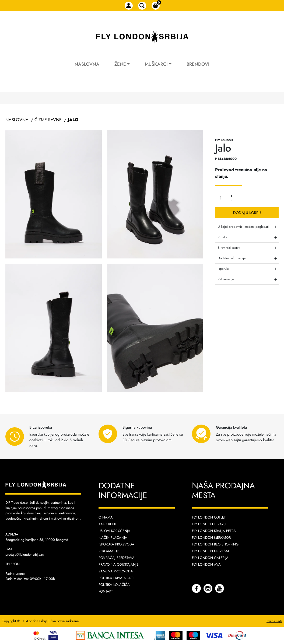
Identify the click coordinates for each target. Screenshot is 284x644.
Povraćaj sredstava (117, 558)
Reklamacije (109, 551)
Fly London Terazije (210, 524)
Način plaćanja (113, 538)
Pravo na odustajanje (118, 564)
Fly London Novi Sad (211, 551)
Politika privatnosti (116, 578)
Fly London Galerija (210, 558)
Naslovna (87, 64)
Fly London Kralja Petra (214, 531)
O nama (106, 517)
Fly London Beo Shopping (215, 544)
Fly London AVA (206, 564)
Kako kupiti (108, 524)
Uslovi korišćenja (114, 531)
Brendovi (198, 64)
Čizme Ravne (48, 120)
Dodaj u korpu (247, 213)
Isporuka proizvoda (116, 544)
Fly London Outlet (209, 517)
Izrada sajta (274, 621)
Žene (120, 64)
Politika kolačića (114, 585)
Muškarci (156, 64)
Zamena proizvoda (116, 571)
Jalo (73, 120)
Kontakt (106, 591)
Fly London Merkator (211, 538)
